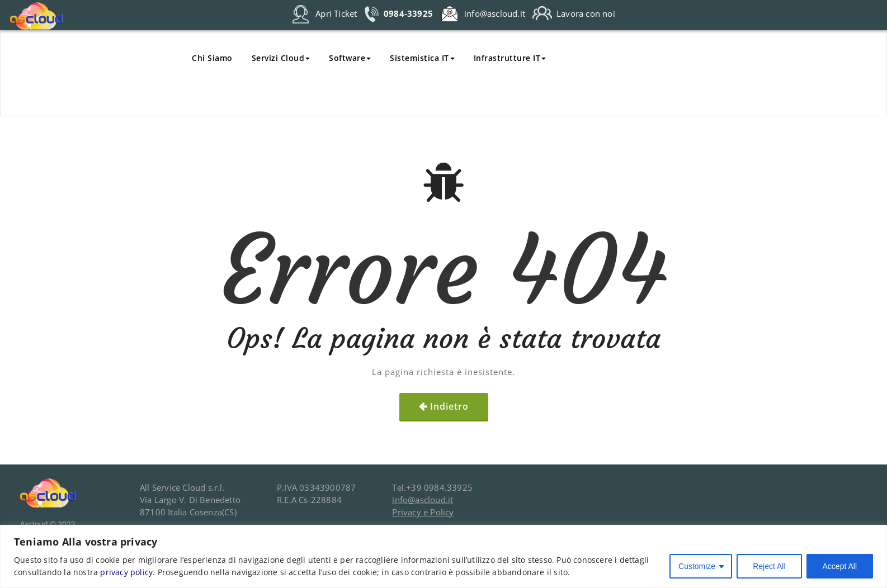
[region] (443, 556)
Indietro (449, 406)
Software (350, 58)
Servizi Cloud (281, 58)
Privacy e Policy (423, 512)
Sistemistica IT (422, 58)
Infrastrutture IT (510, 58)
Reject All (769, 566)
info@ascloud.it (423, 500)
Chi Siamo (212, 58)
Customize (697, 566)
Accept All (840, 566)
